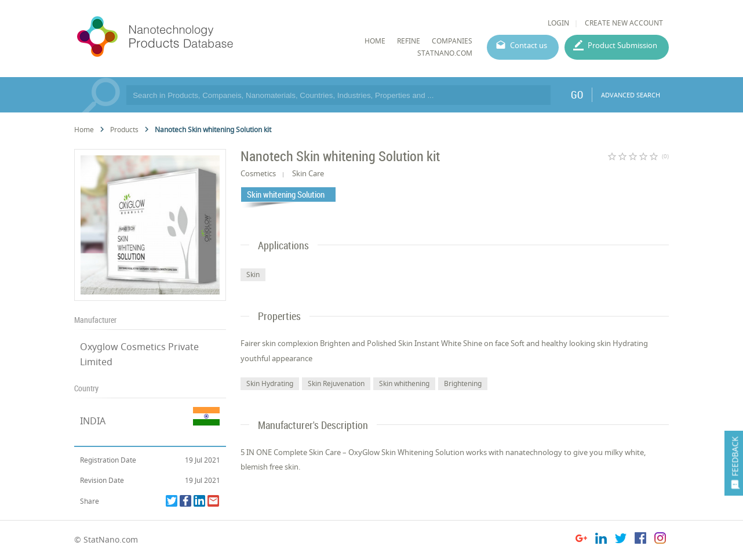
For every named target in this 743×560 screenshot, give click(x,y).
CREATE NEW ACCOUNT (624, 23)
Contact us (529, 45)
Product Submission (622, 45)
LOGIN (558, 23)
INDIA (93, 421)
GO (577, 94)
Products (124, 130)
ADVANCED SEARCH (631, 95)
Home (84, 130)
